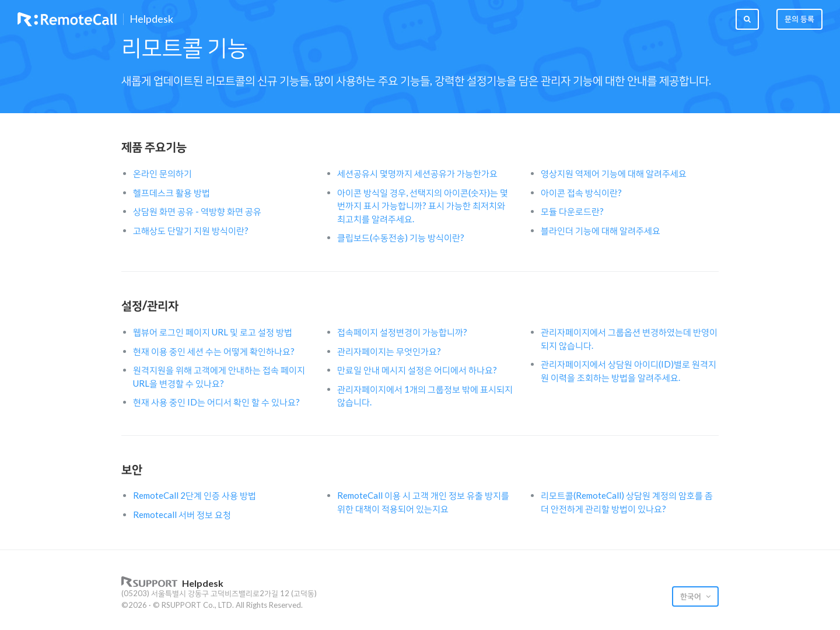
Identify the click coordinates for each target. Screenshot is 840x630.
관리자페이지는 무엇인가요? (389, 351)
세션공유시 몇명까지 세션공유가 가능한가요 (417, 173)
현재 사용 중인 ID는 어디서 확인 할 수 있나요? (216, 402)
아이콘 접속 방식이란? (581, 192)
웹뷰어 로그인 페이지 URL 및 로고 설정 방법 (213, 332)
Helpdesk (151, 19)
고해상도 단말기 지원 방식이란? (191, 230)
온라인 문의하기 (162, 173)
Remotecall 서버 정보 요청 (182, 514)
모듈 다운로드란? (572, 211)
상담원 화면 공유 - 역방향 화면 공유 (197, 211)
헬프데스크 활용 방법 (171, 192)
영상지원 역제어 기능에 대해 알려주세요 (614, 173)
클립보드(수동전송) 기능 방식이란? (401, 237)
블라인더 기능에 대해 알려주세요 (601, 230)
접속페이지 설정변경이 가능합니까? (402, 332)
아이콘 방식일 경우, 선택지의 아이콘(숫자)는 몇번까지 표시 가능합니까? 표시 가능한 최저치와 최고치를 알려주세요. (423, 206)
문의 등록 (799, 19)
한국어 (692, 596)
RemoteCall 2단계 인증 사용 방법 (195, 495)
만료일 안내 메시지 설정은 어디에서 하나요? (417, 370)
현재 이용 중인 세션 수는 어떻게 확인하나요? (214, 351)
